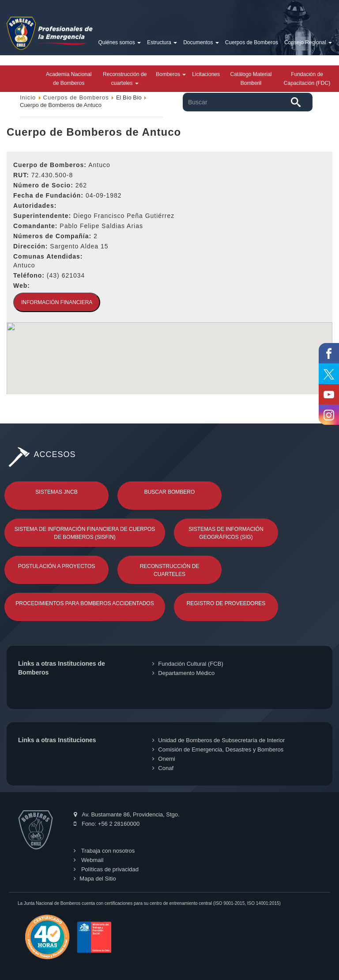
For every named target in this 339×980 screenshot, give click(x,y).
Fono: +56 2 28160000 (107, 824)
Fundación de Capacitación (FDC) (307, 79)
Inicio (28, 97)
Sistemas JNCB (56, 492)
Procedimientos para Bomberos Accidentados (85, 603)
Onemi (164, 759)
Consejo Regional (308, 42)
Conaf (163, 768)
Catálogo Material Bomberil (251, 79)
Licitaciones (206, 74)
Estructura (162, 42)
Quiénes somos (119, 42)
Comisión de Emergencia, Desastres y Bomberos (218, 749)
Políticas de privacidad (106, 869)
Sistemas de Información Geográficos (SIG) (226, 533)
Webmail (89, 860)
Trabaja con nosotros (104, 851)
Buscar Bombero (170, 492)
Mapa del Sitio (95, 879)
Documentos (201, 42)
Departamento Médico (183, 673)
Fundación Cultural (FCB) (188, 664)
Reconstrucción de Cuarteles (170, 570)
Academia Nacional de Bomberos (69, 79)
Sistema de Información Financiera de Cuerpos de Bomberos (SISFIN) (85, 533)
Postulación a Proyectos (57, 566)
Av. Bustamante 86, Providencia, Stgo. (126, 814)
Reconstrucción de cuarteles (125, 79)
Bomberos (171, 74)
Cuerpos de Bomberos (252, 42)
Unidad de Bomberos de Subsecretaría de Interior (218, 740)
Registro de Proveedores (226, 603)
